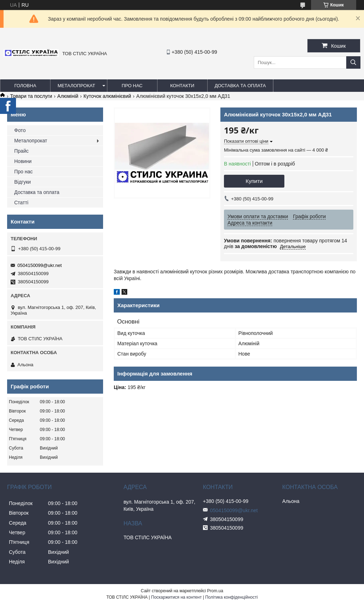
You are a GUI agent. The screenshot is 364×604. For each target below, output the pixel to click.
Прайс (21, 151)
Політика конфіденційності (231, 597)
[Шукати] (353, 62)
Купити (254, 181)
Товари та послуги (31, 96)
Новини (23, 161)
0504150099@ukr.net (40, 265)
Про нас (132, 86)
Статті (21, 203)
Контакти (182, 86)
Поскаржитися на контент (176, 597)
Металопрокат (76, 86)
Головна (25, 86)
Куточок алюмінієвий (107, 96)
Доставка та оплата (240, 86)
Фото (20, 130)
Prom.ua (215, 591)
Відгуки (23, 182)
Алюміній (68, 96)
